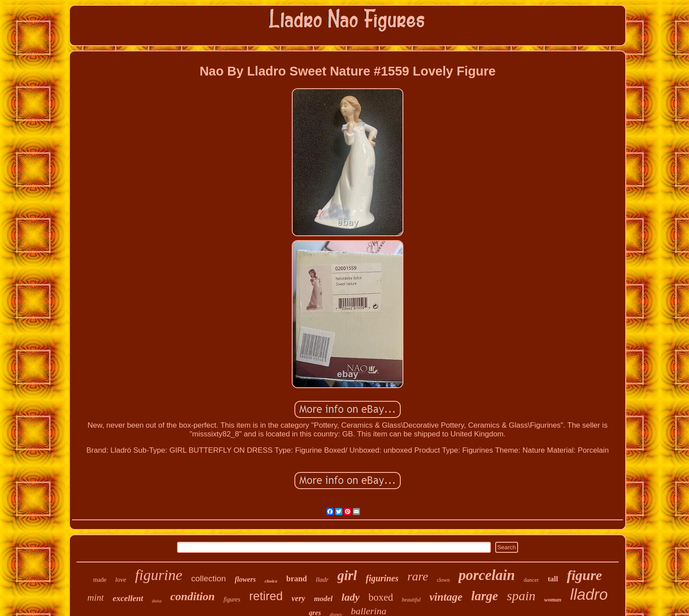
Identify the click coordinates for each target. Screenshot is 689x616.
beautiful (412, 600)
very (299, 598)
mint (96, 598)
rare (418, 576)
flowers (245, 579)
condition (193, 596)
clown (443, 580)
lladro (589, 594)
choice (271, 581)
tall (553, 579)
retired (266, 596)
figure (584, 575)
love (121, 580)
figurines (382, 578)
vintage (446, 597)
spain (521, 596)
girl (347, 575)
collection (209, 578)
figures (232, 600)
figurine (159, 575)
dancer (531, 580)
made (100, 580)
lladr (322, 580)
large (484, 596)
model (324, 599)
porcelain (486, 575)
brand (296, 579)
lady (350, 597)
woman (553, 600)
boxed (381, 597)
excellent (128, 598)
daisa (157, 601)
